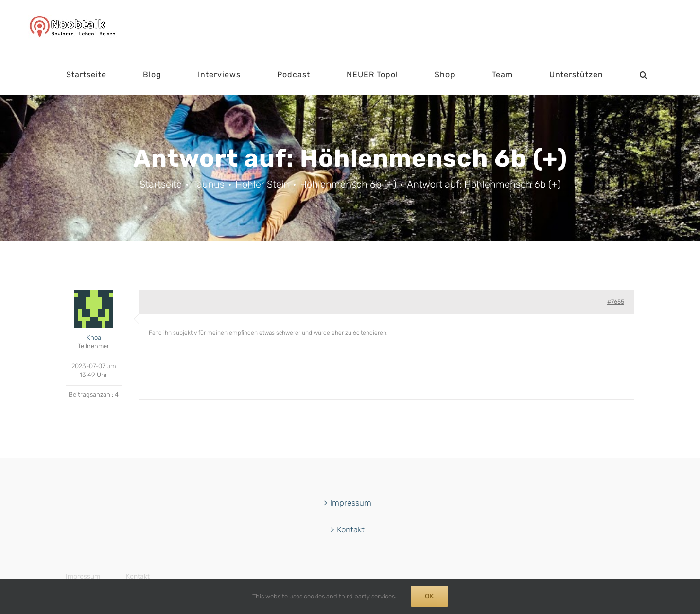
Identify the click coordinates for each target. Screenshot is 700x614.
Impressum (351, 503)
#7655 (616, 302)
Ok (429, 596)
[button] (644, 75)
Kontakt (351, 529)
